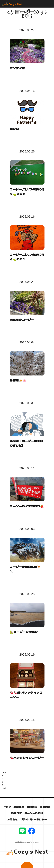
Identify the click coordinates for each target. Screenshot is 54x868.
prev (4, 772)
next (4, 788)
